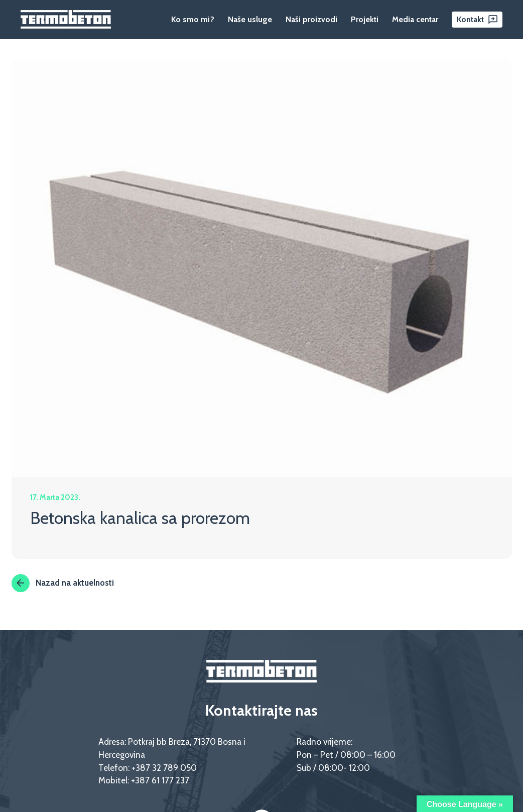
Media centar (415, 19)
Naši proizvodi (311, 19)
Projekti (365, 19)
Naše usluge (250, 19)
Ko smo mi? (193, 19)
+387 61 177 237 (160, 781)
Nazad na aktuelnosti (63, 583)
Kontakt (470, 19)
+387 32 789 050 (164, 768)
